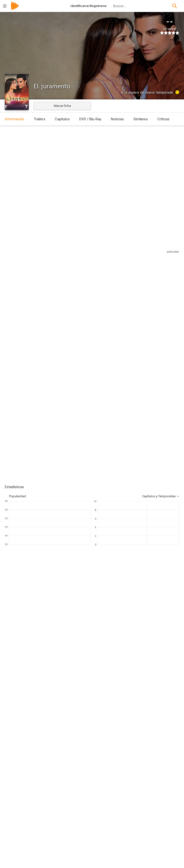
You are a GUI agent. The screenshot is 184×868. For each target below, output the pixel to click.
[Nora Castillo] (142, 611)
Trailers (40, 119)
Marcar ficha (62, 106)
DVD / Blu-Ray (90, 119)
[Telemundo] (53, 699)
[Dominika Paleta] (77, 561)
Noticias (117, 119)
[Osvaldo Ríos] (48, 561)
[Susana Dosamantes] (105, 561)
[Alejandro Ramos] (142, 682)
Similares (141, 119)
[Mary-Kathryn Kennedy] (53, 637)
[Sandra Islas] (142, 624)
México (10, 161)
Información (14, 119)
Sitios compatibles (128, 260)
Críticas (163, 119)
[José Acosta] (53, 611)
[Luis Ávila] (53, 668)
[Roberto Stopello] (142, 637)
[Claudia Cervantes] (134, 561)
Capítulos (62, 119)
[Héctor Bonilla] (163, 561)
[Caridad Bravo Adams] (53, 624)
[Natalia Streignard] (19, 561)
